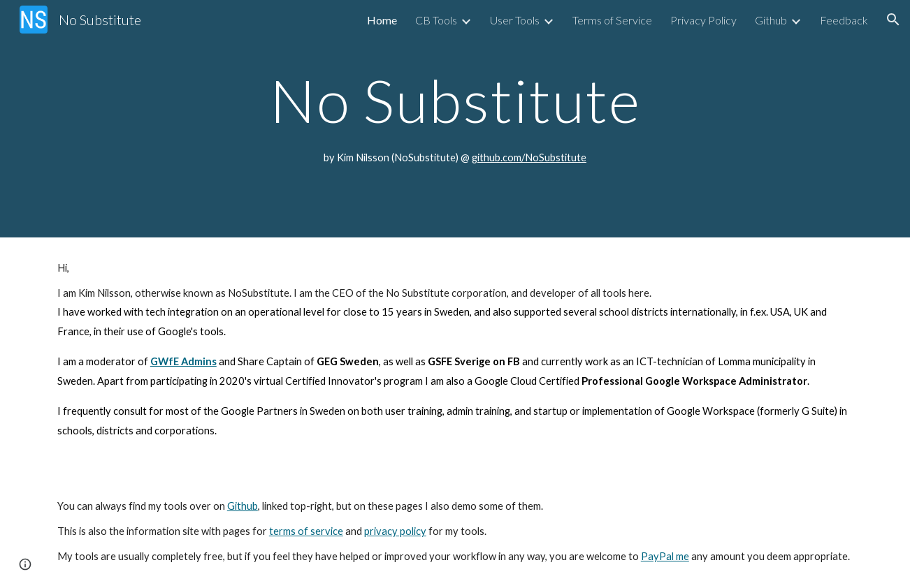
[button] (893, 20)
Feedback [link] (844, 20)
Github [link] (771, 20)
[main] (455, 100)
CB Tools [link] (436, 20)
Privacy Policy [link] (703, 20)
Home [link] (382, 20)
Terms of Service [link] (612, 20)
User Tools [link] (515, 20)
